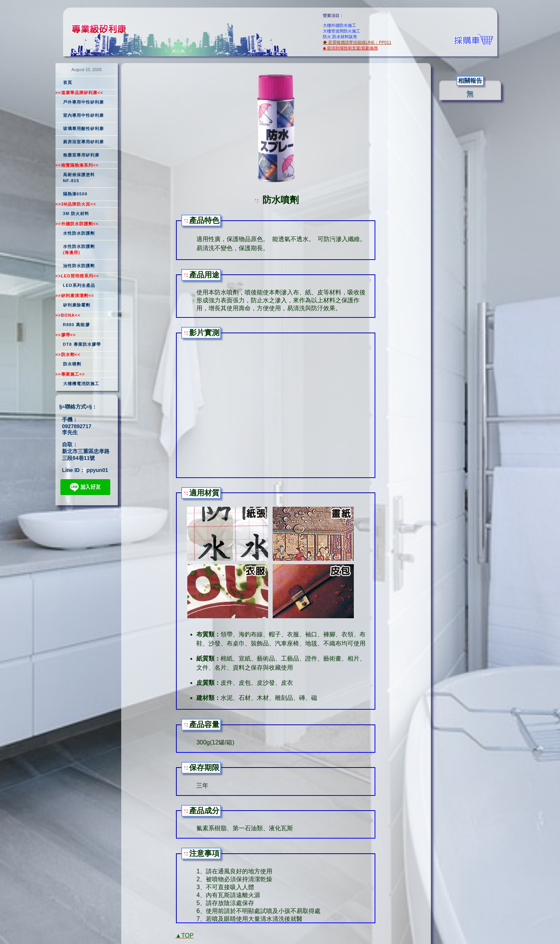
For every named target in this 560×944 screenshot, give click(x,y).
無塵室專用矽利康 (81, 155)
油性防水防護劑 (79, 266)
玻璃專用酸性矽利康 (84, 128)
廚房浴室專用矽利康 (84, 142)
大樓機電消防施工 (81, 384)
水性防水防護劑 (79, 233)
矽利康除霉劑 (77, 305)
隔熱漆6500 (75, 194)
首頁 (68, 82)
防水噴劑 (72, 364)
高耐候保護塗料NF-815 (79, 178)
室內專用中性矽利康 (84, 115)
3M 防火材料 (76, 214)
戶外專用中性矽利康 (84, 102)
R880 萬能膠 (76, 325)
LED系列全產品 (79, 285)
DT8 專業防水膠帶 (82, 344)
